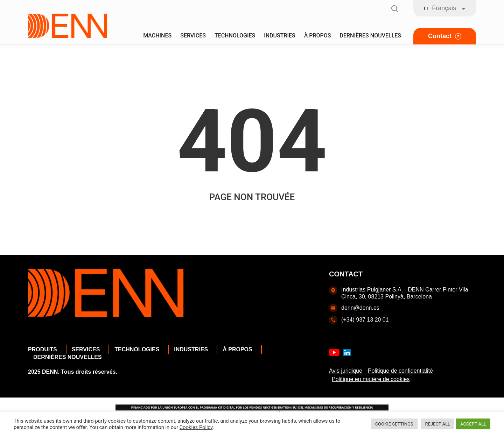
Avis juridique (346, 371)
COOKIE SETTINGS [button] (394, 424)
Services (88, 350)
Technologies (139, 350)
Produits (44, 350)
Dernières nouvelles (69, 357)
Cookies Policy (196, 427)
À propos (239, 350)
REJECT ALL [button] (438, 424)
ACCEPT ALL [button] (473, 424)
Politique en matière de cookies (371, 379)
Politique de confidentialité (400, 371)
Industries (193, 350)
